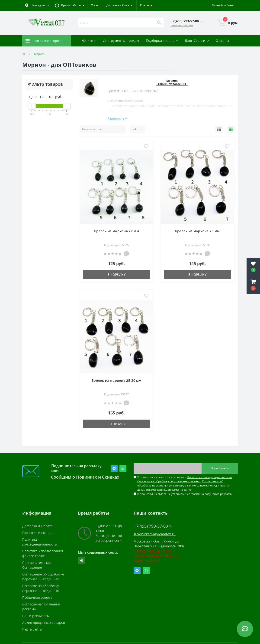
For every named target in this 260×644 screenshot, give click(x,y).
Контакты (147, 5)
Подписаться (220, 468)
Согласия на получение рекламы (210, 494)
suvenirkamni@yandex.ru (155, 534)
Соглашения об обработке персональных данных (180, 483)
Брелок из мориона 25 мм (197, 231)
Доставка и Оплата (119, 5)
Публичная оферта (37, 597)
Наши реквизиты (36, 616)
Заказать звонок (182, 25)
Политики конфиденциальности (209, 477)
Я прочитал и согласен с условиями (185, 494)
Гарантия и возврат (38, 533)
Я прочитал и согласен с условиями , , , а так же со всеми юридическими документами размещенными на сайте (185, 483)
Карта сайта (32, 629)
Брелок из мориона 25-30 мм (117, 380)
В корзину (117, 274)
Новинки (89, 41)
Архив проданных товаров (44, 623)
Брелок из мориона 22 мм (117, 231)
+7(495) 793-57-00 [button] (153, 526)
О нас (95, 5)
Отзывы (222, 41)
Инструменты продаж (121, 41)
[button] (70, 5)
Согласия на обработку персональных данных (169, 481)
